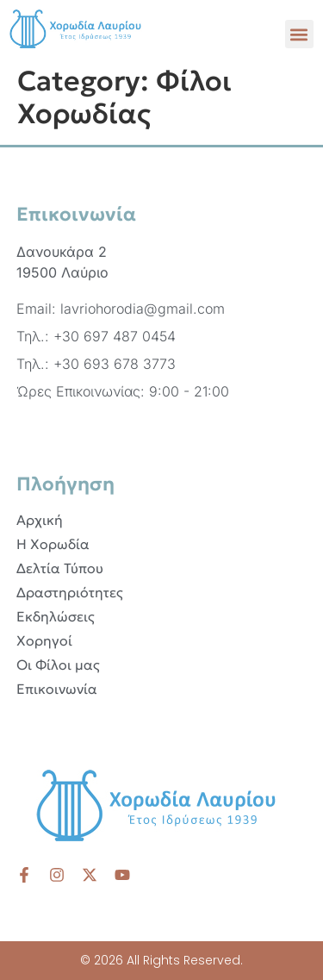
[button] (299, 34)
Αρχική (40, 520)
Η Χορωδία (53, 544)
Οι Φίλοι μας (58, 665)
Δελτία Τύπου (60, 568)
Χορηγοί (44, 640)
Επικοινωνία (57, 689)
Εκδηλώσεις (56, 616)
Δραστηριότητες (70, 592)
